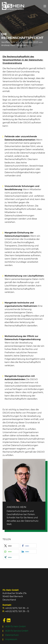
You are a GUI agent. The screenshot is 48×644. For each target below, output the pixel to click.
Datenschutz (12, 635)
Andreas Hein (8, 45)
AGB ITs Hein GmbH (15, 626)
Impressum (11, 639)
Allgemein (22, 45)
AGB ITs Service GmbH (17, 631)
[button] (11, 546)
